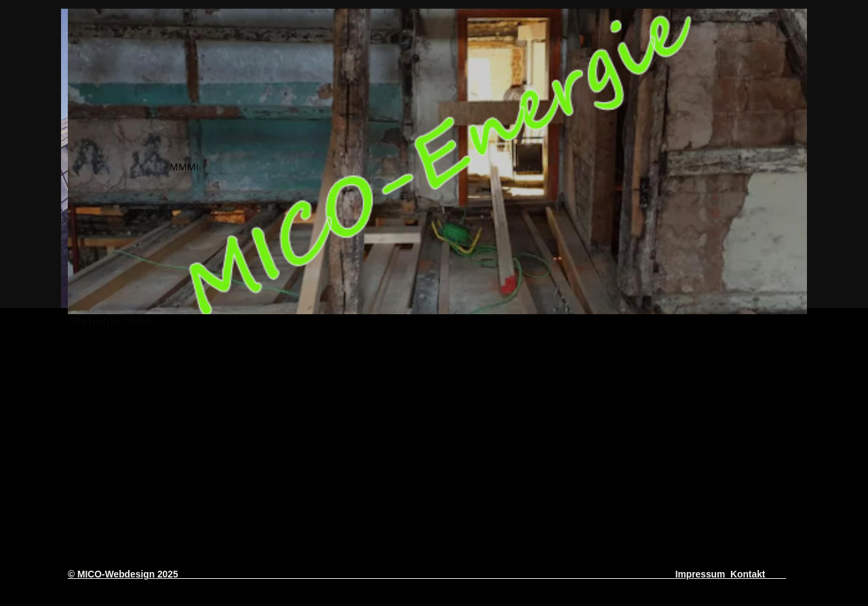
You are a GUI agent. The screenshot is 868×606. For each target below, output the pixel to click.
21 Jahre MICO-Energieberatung (372, 459)
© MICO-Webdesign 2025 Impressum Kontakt (419, 574)
